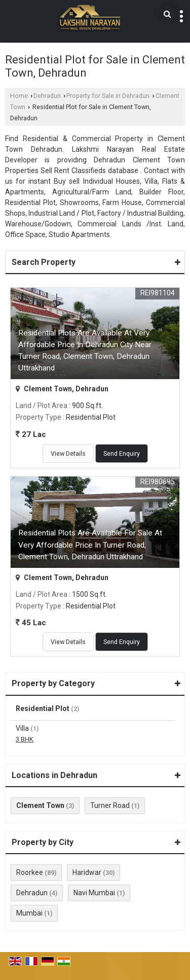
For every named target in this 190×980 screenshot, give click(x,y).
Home (19, 96)
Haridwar (87, 872)
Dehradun (47, 96)
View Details (68, 453)
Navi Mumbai (94, 893)
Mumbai (29, 913)
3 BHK (25, 739)
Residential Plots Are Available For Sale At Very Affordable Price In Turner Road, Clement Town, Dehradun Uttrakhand (90, 545)
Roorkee (30, 872)
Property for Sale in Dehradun (108, 96)
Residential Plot (43, 708)
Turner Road (110, 805)
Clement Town (40, 805)
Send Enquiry (122, 453)
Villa (22, 728)
